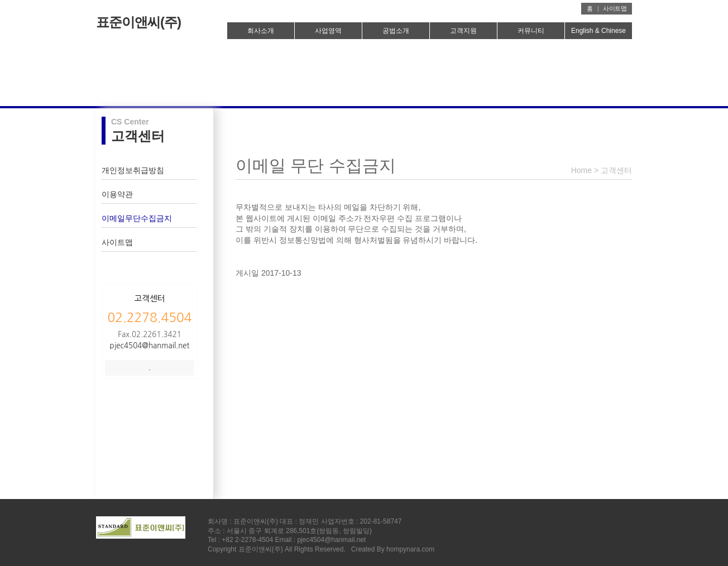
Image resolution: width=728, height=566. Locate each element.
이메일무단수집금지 (137, 218)
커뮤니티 (531, 31)
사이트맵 (615, 8)
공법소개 (396, 31)
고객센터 (616, 170)
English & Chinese (598, 31)
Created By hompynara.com (393, 549)
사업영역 (328, 31)
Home (581, 170)
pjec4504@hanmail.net (150, 346)
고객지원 (463, 31)
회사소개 (261, 31)
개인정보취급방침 (133, 170)
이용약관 (117, 194)
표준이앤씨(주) (138, 22)
